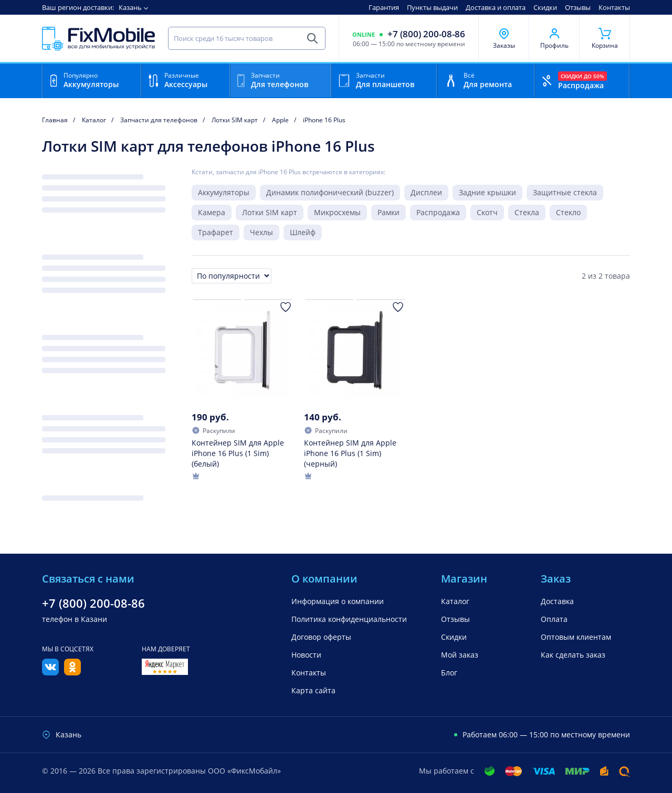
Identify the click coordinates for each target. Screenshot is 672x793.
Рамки (388, 212)
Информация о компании (338, 601)
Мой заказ (460, 655)
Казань (130, 7)
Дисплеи (426, 192)
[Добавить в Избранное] (286, 307)
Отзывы (578, 7)
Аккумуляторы (224, 192)
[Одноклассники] (72, 672)
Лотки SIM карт (270, 212)
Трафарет (216, 232)
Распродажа (438, 212)
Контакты (614, 7)
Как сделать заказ (573, 655)
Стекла (527, 212)
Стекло (568, 212)
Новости (306, 655)
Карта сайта (313, 690)
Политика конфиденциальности (349, 619)
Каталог (455, 601)
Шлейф (303, 232)
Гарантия (384, 7)
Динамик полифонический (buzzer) (330, 192)
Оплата (554, 619)
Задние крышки (487, 192)
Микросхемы (337, 212)
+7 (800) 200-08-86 (426, 34)
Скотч (487, 212)
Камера (212, 212)
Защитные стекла (565, 192)
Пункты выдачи (432, 7)
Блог (449, 673)
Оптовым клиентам (576, 637)
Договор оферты (321, 637)
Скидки (545, 7)
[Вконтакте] (50, 672)
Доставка (557, 601)
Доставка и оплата (496, 7)
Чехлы (261, 232)
